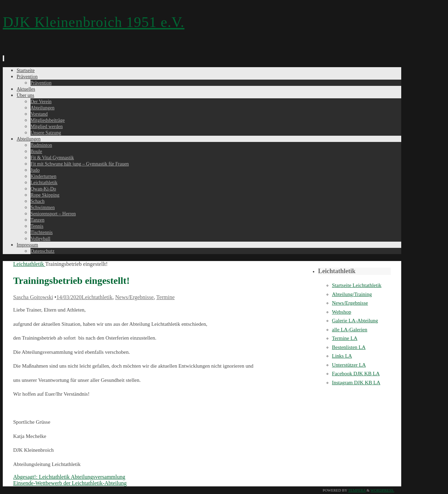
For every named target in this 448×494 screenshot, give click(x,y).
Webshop (341, 312)
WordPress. (382, 490)
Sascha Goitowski (33, 297)
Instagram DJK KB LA (356, 383)
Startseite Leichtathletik (357, 285)
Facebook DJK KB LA (356, 374)
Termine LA (345, 338)
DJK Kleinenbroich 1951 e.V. (94, 22)
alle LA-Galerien (350, 330)
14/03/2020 (69, 297)
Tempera (357, 490)
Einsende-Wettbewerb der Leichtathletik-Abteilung (70, 483)
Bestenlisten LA (349, 347)
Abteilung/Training (352, 294)
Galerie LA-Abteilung (355, 321)
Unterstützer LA (349, 365)
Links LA (342, 356)
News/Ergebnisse (134, 297)
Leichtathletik (29, 264)
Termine (165, 297)
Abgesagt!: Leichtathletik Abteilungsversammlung (69, 477)
